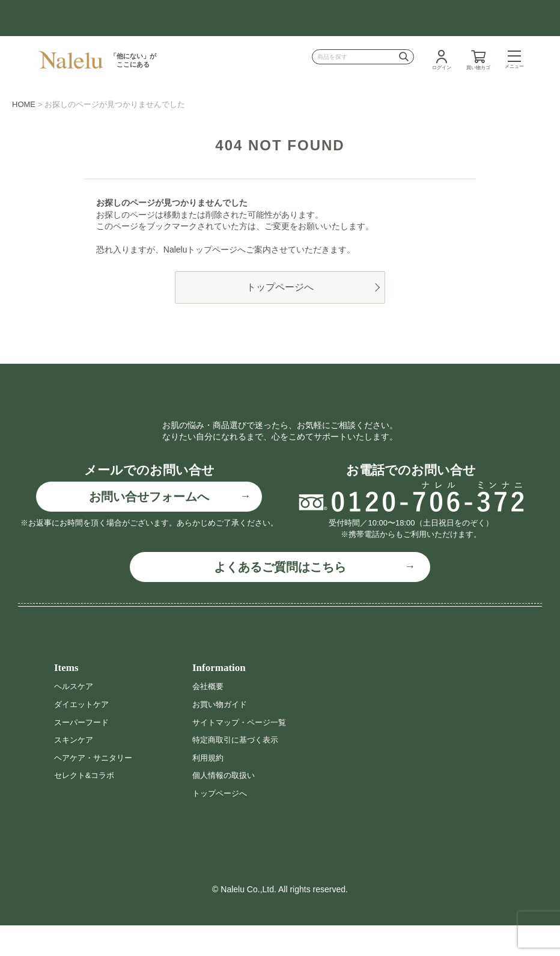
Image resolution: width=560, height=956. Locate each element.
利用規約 (209, 788)
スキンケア (75, 770)
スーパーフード (84, 752)
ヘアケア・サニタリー (96, 788)
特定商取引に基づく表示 (239, 770)
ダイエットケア (84, 734)
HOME (24, 104)
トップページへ (280, 287)
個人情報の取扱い (226, 806)
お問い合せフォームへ (149, 527)
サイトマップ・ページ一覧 (243, 752)
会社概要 (209, 717)
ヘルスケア (75, 717)
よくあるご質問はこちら (280, 597)
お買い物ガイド (222, 734)
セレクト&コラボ (86, 806)
